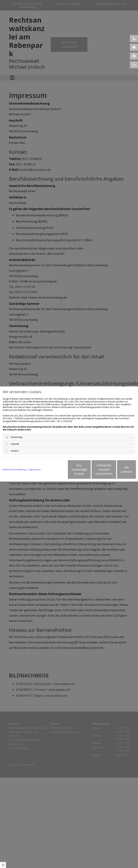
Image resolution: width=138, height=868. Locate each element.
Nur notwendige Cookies (53, 471)
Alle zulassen (120, 471)
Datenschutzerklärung (14, 460)
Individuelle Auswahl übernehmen (87, 471)
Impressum (35, 460)
